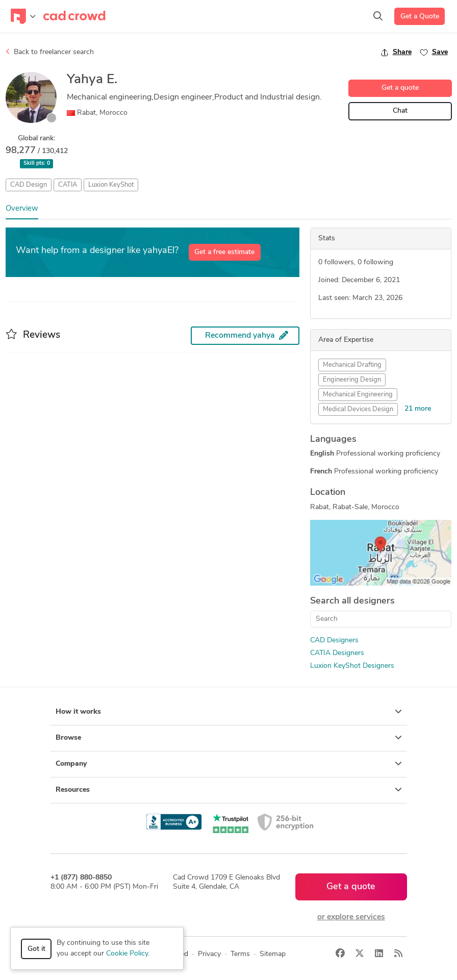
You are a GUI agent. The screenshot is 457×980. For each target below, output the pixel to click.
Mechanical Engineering (358, 395)
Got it (36, 949)
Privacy (209, 954)
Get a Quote (420, 17)
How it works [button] (229, 712)
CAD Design (29, 185)
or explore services (351, 917)
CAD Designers (334, 640)
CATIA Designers (337, 653)
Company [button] (229, 764)
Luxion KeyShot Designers (352, 666)
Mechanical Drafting (352, 365)
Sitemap (273, 954)
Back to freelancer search (50, 52)
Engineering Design (352, 380)
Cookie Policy (127, 954)
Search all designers (352, 601)
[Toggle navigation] (23, 16)
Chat (400, 111)
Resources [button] (229, 790)
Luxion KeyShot (111, 185)
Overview (22, 209)
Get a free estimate (224, 252)
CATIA (68, 185)
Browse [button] (229, 738)
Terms (240, 954)
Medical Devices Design (358, 409)
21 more (418, 409)
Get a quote (400, 88)
